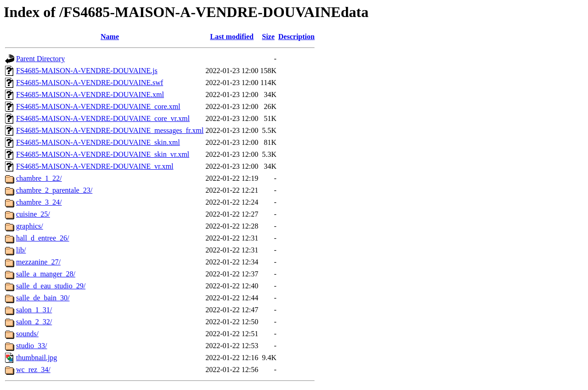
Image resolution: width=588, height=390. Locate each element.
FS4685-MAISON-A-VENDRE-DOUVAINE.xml (90, 95)
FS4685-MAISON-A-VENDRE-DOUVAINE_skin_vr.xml (103, 154)
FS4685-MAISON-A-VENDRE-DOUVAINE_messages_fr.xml (110, 130)
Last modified (232, 37)
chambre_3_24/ (39, 202)
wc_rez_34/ (33, 370)
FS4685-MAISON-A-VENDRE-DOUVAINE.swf (90, 83)
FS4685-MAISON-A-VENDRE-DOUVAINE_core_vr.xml (103, 118)
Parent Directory (40, 59)
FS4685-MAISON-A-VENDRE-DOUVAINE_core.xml (98, 106)
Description (297, 37)
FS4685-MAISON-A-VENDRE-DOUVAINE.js (87, 71)
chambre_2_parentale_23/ (54, 190)
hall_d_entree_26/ (43, 238)
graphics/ (30, 226)
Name (110, 37)
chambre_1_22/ (39, 178)
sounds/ (27, 334)
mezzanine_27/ (38, 262)
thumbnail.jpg (37, 358)
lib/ (21, 250)
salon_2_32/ (34, 322)
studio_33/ (32, 346)
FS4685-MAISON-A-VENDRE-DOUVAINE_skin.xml (98, 142)
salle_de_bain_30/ (43, 298)
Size (268, 37)
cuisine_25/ (33, 214)
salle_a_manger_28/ (46, 274)
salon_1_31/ (34, 310)
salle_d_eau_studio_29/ (51, 286)
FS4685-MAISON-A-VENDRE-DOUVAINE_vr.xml (95, 166)
